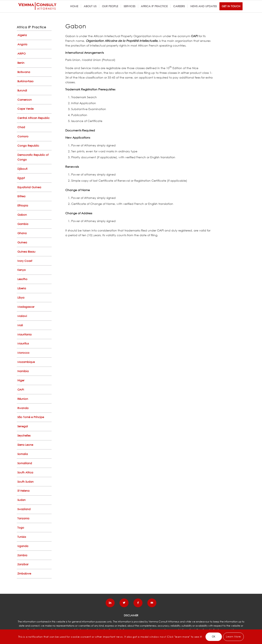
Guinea (22, 242)
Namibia (23, 371)
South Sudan (25, 482)
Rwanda (23, 408)
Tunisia (22, 537)
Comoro (23, 136)
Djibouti (22, 169)
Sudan (21, 500)
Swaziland (24, 509)
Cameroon (25, 100)
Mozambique (26, 362)
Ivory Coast (25, 261)
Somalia (23, 454)
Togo (21, 528)
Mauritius (23, 344)
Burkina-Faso (25, 81)
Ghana (22, 233)
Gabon (22, 215)
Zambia (22, 555)
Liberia (22, 288)
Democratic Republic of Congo (33, 157)
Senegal (23, 426)
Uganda (23, 546)
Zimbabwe (24, 574)
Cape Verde (25, 109)
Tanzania (23, 518)
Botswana (24, 72)
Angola (22, 44)
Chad (21, 127)
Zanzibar (23, 564)
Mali (20, 325)
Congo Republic (28, 146)
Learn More (233, 637)
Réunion (23, 399)
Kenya (21, 270)
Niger (21, 380)
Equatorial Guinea (29, 187)
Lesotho (22, 279)
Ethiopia (23, 206)
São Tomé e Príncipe (31, 417)
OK (214, 637)
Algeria (22, 35)
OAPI (21, 390)
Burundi (22, 91)
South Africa (25, 472)
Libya (21, 298)
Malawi (22, 316)
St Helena (23, 491)
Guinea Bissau (26, 252)
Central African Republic (33, 118)
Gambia (23, 224)
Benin (21, 63)
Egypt (21, 178)
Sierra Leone (25, 445)
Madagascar (26, 307)
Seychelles (24, 436)
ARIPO (21, 54)
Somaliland (25, 463)
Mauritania (24, 335)
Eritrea (21, 196)
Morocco (23, 353)
